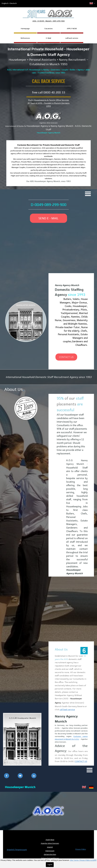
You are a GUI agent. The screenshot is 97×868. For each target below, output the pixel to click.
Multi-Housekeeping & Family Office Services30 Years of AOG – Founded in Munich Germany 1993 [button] (49, 103)
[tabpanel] (48, 60)
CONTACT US (81, 761)
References (25, 38)
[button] (48, 811)
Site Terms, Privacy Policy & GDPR (83, 860)
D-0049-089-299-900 (49, 205)
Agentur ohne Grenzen (50, 843)
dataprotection (50, 854)
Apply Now (50, 840)
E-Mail (48, 38)
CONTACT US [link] (66, 357)
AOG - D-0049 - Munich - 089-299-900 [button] (49, 21)
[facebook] (7, 776)
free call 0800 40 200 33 (49, 92)
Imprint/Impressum (17, 850)
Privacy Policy (81, 849)
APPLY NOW (72, 28)
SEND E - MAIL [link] (48, 218)
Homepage (25, 28)
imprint (50, 847)
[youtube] (20, 776)
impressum (50, 851)
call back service (72, 38)
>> (23, 390)
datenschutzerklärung (50, 858)
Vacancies (48, 28)
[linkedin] (34, 776)
